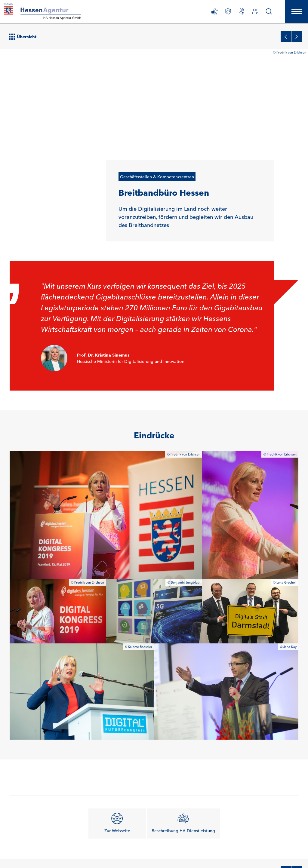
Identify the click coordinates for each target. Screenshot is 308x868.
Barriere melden (80, 855)
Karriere (41, 849)
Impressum (63, 849)
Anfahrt (147, 849)
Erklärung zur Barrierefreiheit (184, 849)
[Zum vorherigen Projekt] (286, 704)
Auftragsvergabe (120, 849)
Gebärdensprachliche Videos (35, 855)
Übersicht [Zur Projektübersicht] (23, 704)
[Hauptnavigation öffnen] (295, 13)
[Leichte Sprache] (226, 13)
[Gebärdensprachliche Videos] (239, 13)
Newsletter (19, 849)
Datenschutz (89, 849)
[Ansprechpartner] (253, 13)
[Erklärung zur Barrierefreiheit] (212, 13)
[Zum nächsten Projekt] (297, 704)
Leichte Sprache (229, 849)
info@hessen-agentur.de (108, 779)
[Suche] (266, 13)
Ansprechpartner (105, 793)
